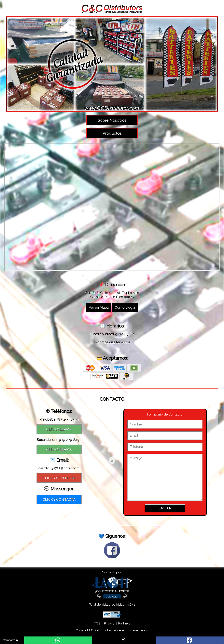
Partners (124, 623)
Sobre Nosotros (112, 120)
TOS (97, 623)
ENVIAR (165, 508)
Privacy (109, 623)
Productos (112, 133)
